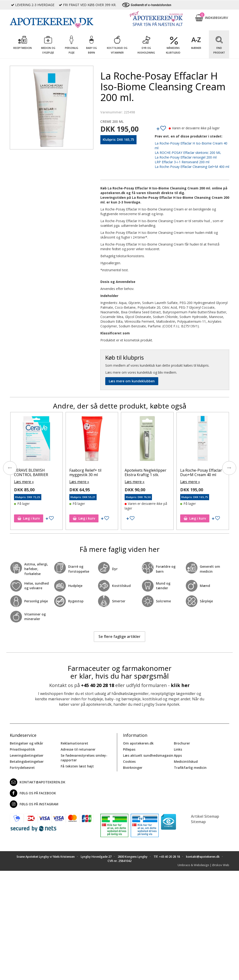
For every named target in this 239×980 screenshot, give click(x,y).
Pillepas (129, 749)
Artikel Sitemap (205, 816)
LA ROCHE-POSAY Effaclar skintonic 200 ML (188, 153)
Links (178, 749)
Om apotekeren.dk (138, 743)
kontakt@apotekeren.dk (38, 781)
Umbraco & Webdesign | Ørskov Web (203, 864)
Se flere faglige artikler (119, 636)
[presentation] (10, 468)
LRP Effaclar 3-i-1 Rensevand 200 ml (182, 162)
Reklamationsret (74, 743)
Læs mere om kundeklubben (132, 381)
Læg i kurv (29, 518)
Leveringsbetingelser (27, 755)
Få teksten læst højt (77, 765)
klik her (180, 684)
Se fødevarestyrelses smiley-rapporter (84, 757)
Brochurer (182, 743)
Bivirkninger (133, 767)
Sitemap (198, 821)
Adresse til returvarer (78, 749)
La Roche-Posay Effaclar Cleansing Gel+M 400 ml (192, 167)
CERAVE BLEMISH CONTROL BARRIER (31, 472)
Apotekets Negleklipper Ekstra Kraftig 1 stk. (146, 472)
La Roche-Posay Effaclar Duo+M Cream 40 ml (201, 472)
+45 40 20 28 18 (98, 684)
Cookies (129, 761)
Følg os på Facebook (33, 792)
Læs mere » (23, 481)
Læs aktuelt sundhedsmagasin (148, 755)
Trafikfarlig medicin (190, 767)
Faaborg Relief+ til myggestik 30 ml (85, 472)
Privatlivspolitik (22, 749)
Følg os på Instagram (34, 803)
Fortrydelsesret (22, 767)
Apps (178, 755)
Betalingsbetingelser (27, 761)
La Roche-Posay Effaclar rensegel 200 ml (186, 157)
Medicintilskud (186, 761)
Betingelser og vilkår (26, 743)
